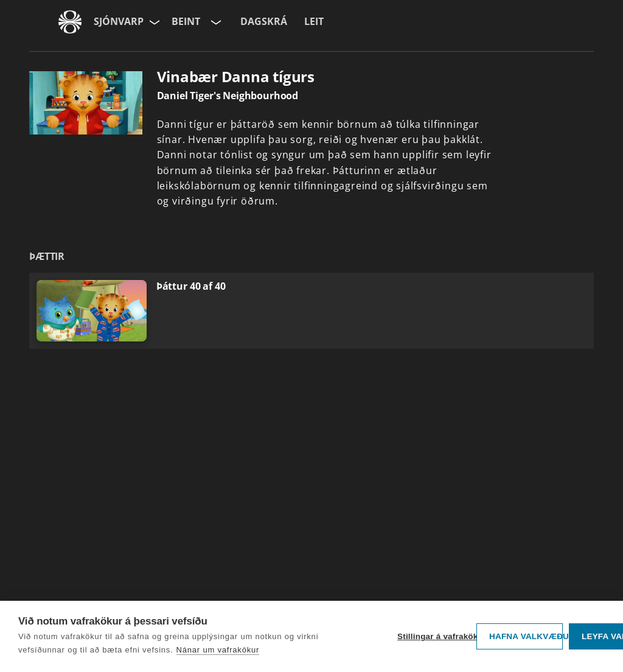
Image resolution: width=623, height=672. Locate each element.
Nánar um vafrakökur (218, 650)
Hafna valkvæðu (526, 636)
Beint (186, 21)
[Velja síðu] (153, 22)
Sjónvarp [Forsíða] (119, 21)
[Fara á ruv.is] (70, 22)
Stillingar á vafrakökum (434, 636)
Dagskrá (264, 21)
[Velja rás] (215, 22)
